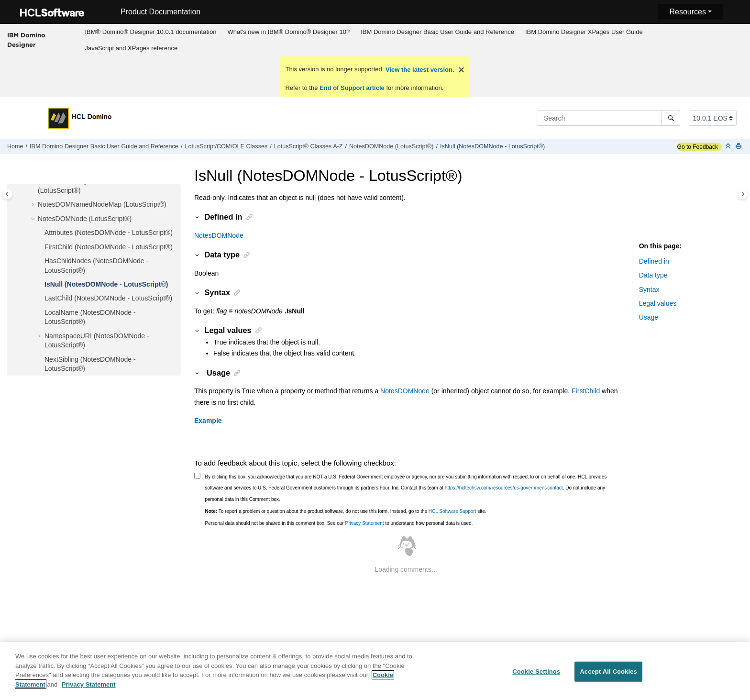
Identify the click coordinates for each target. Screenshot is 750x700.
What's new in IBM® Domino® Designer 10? (288, 32)
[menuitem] (151, 32)
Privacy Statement (364, 523)
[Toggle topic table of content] (743, 194)
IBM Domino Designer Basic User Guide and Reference (437, 32)
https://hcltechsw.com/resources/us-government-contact (504, 488)
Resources (687, 12)
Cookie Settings (536, 675)
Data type (653, 275)
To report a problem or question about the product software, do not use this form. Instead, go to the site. (346, 511)
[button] (34, 205)
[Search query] (608, 118)
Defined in (654, 261)
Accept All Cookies (608, 675)
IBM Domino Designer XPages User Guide (584, 32)
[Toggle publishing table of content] (7, 194)
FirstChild (586, 391)
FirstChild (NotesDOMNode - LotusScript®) (109, 247)
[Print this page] (739, 147)
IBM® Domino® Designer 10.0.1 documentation (150, 32)
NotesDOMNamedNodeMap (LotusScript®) (102, 204)
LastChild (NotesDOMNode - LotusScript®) (108, 298)
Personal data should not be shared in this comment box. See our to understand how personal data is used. (339, 523)
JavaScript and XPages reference (131, 48)
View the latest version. (419, 70)
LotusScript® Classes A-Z (309, 146)
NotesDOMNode (219, 235)
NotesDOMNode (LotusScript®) (392, 146)
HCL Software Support (452, 511)
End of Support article (352, 88)
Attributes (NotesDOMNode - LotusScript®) (109, 233)
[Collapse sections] (729, 147)
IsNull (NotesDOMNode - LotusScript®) (492, 146)
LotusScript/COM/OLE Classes (226, 146)
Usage (649, 317)
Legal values (658, 303)
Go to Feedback (698, 147)
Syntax (649, 289)
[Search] (671, 118)
